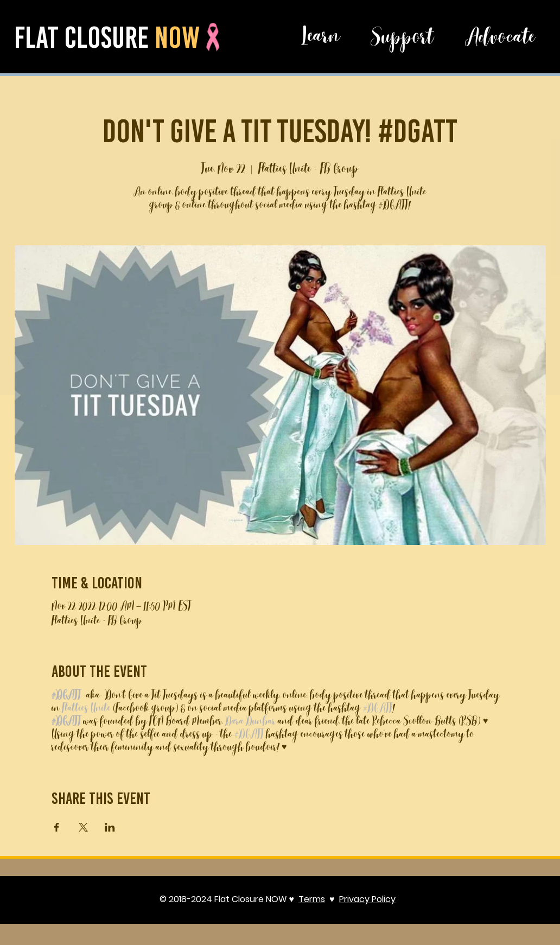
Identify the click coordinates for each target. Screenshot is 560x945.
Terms (312, 899)
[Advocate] (500, 39)
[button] (321, 38)
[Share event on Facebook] (57, 827)
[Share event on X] (83, 827)
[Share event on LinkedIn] (110, 827)
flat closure (84, 37)
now (177, 37)
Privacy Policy (367, 899)
